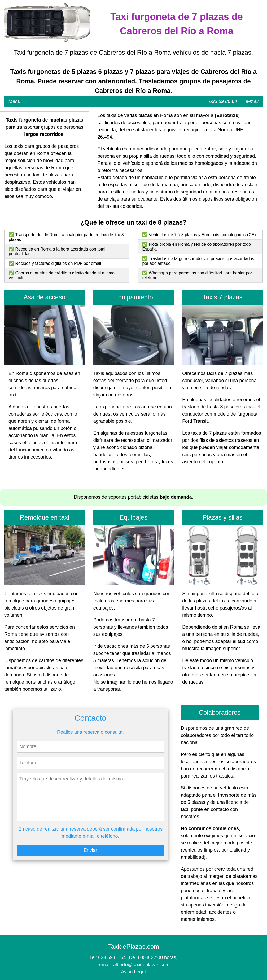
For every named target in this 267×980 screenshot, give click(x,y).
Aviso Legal (133, 972)
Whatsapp (158, 273)
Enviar (90, 850)
